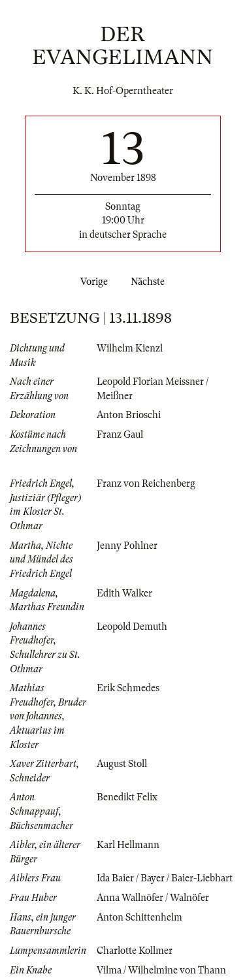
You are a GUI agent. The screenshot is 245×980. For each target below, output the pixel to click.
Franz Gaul (120, 434)
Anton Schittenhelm (139, 917)
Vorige (91, 282)
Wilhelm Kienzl (130, 348)
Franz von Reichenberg (146, 483)
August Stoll (122, 764)
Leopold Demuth (132, 627)
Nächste (150, 282)
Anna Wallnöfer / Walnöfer (153, 898)
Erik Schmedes (128, 688)
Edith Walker (124, 593)
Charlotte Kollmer (135, 951)
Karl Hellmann (128, 845)
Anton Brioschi (129, 415)
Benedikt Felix (127, 797)
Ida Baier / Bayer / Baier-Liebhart (165, 878)
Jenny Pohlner (127, 546)
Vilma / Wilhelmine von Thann (161, 970)
